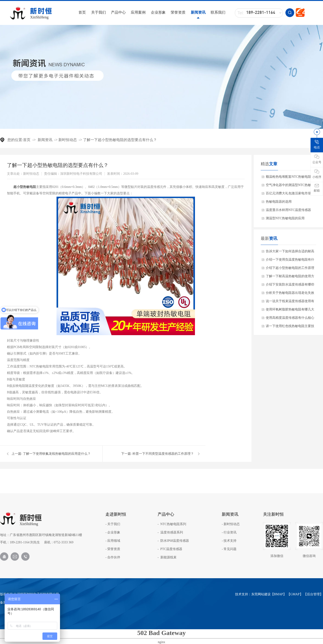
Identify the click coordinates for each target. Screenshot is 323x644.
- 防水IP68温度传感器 (173, 541)
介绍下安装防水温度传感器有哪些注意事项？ (290, 286)
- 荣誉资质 (113, 549)
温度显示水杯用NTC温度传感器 (288, 210)
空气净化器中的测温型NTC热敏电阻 (290, 186)
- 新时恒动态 (231, 524)
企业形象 (158, 12)
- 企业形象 (113, 533)
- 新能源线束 (167, 557)
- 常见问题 (229, 549)
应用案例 (138, 12)
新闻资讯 (198, 12)
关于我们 (99, 12)
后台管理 (313, 594)
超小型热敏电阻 (25, 187)
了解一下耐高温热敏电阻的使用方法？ (290, 277)
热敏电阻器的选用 (279, 202)
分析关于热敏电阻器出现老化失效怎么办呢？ (290, 294)
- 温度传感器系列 (170, 533)
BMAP (278, 594)
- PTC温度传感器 (170, 549)
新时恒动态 (68, 140)
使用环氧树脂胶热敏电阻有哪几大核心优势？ (290, 311)
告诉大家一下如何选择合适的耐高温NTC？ (290, 253)
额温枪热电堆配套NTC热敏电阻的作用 (290, 178)
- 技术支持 (229, 541)
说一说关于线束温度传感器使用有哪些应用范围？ (290, 302)
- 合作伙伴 (113, 557)
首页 (82, 12)
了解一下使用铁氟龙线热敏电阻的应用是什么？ (57, 454)
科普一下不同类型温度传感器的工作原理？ (163, 454)
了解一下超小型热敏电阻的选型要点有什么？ (120, 140)
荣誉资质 (178, 12)
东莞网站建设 (261, 594)
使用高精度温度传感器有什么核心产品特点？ (290, 319)
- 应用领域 (113, 541)
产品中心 (118, 12)
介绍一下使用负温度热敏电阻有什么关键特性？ (290, 261)
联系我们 (218, 12)
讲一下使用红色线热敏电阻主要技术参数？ (290, 327)
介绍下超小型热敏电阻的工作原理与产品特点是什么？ (290, 269)
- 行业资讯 (229, 533)
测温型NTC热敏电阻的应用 (285, 218)
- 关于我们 (113, 524)
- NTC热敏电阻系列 (172, 524)
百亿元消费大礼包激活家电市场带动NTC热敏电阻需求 (290, 195)
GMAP (295, 594)
